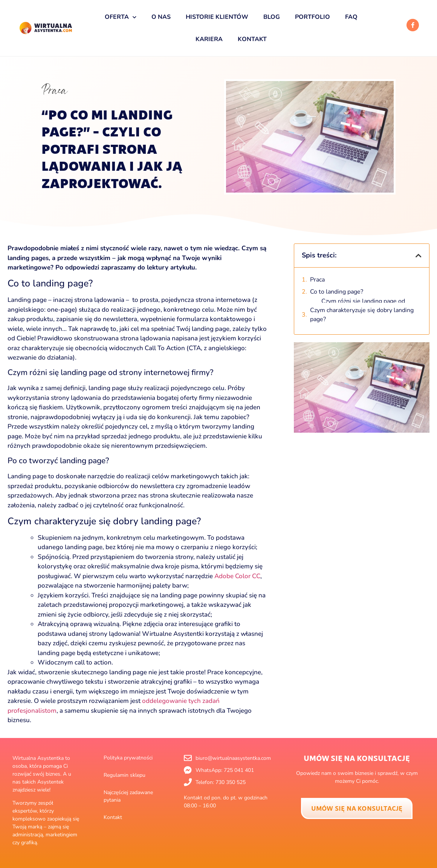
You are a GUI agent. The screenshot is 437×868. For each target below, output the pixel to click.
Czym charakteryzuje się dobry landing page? (362, 309)
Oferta (121, 17)
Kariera (209, 39)
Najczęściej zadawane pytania (128, 796)
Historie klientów (217, 17)
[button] (419, 256)
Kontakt (252, 39)
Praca (54, 90)
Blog (272, 17)
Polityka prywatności (128, 758)
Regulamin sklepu (125, 775)
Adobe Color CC (237, 576)
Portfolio (312, 17)
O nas (161, 17)
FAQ (351, 17)
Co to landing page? (337, 292)
